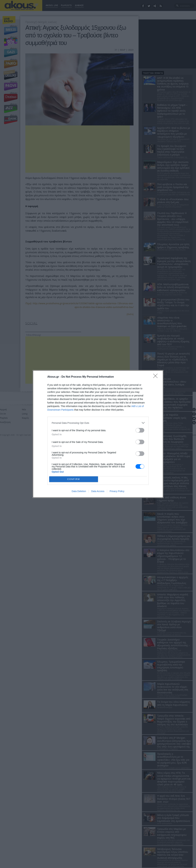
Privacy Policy (117, 491)
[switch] (140, 430)
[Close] (156, 377)
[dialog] (98, 434)
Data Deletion (79, 491)
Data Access (98, 491)
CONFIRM (74, 479)
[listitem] (98, 423)
